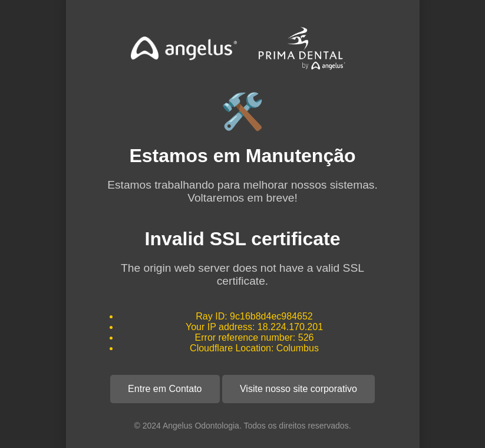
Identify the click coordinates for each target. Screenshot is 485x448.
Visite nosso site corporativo (298, 389)
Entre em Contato (165, 389)
